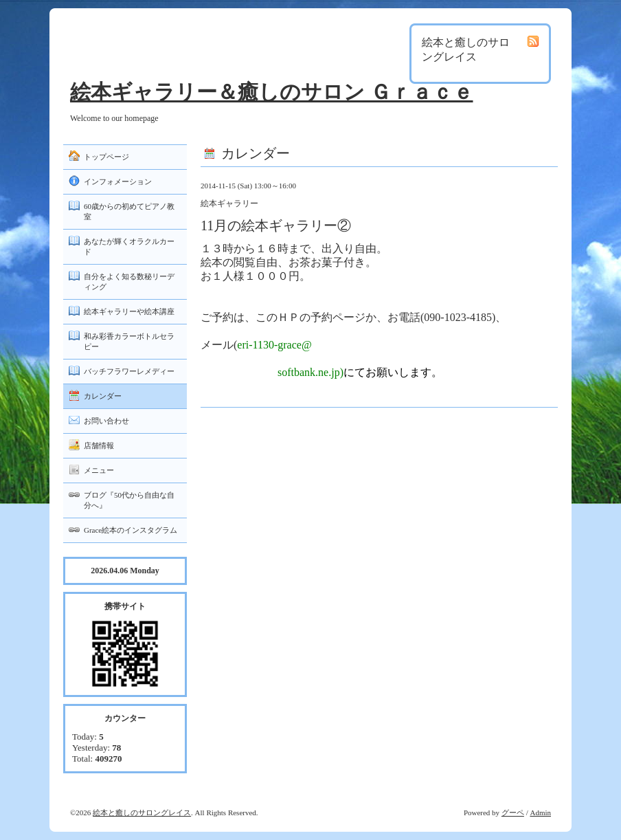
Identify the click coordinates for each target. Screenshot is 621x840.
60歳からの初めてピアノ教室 (129, 211)
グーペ (513, 813)
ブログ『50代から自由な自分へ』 (129, 500)
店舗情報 (99, 445)
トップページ (106, 157)
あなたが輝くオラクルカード (129, 246)
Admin (540, 813)
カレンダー (103, 396)
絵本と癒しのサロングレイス (142, 813)
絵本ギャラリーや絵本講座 (129, 311)
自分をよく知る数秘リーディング (129, 281)
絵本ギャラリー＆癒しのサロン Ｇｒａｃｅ (272, 92)
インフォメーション (118, 181)
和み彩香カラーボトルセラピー (129, 341)
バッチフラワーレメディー (129, 371)
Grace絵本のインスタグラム (131, 530)
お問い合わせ (106, 421)
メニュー (99, 470)
